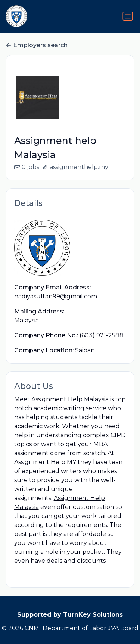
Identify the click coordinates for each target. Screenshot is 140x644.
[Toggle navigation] (128, 16)
